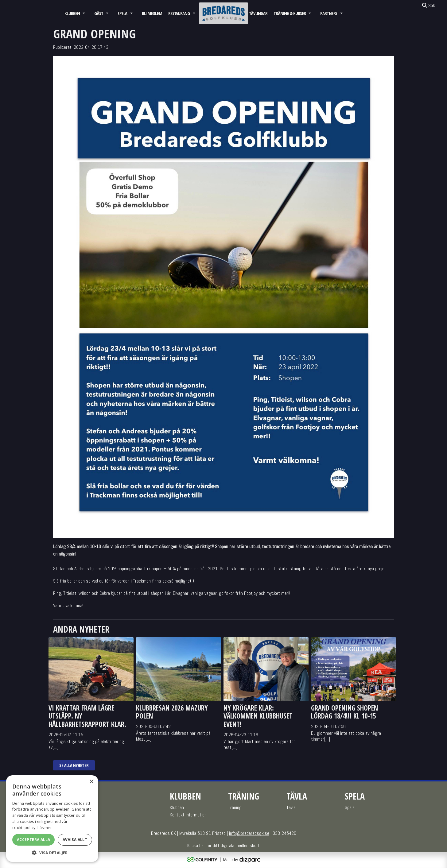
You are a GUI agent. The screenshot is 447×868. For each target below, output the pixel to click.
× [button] (91, 782)
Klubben (72, 13)
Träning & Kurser (290, 13)
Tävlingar (258, 13)
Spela (122, 13)
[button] (52, 853)
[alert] (52, 819)
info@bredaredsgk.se (249, 833)
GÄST (99, 13)
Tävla (291, 807)
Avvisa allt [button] (75, 840)
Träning (235, 807)
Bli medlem (152, 13)
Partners (329, 13)
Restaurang (179, 13)
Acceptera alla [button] (34, 840)
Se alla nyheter (74, 765)
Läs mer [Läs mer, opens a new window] (45, 828)
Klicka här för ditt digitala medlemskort (223, 845)
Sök (429, 5)
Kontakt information (188, 815)
